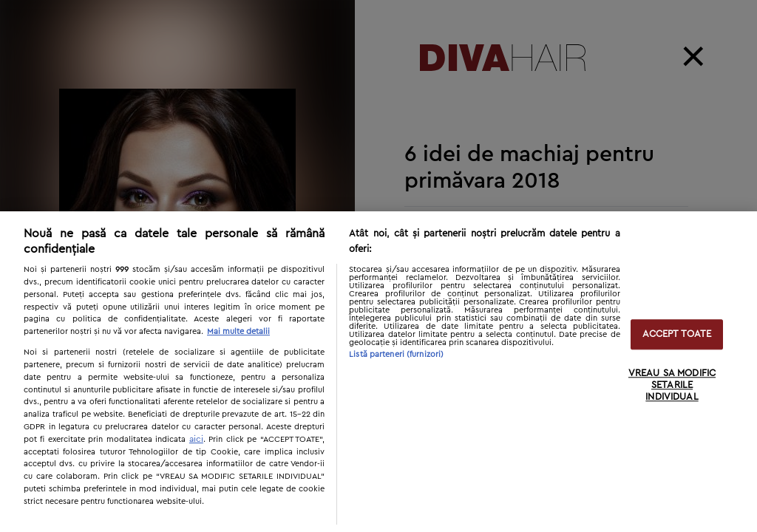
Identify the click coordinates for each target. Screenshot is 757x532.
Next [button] (564, 488)
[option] (177, 266)
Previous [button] (520, 488)
